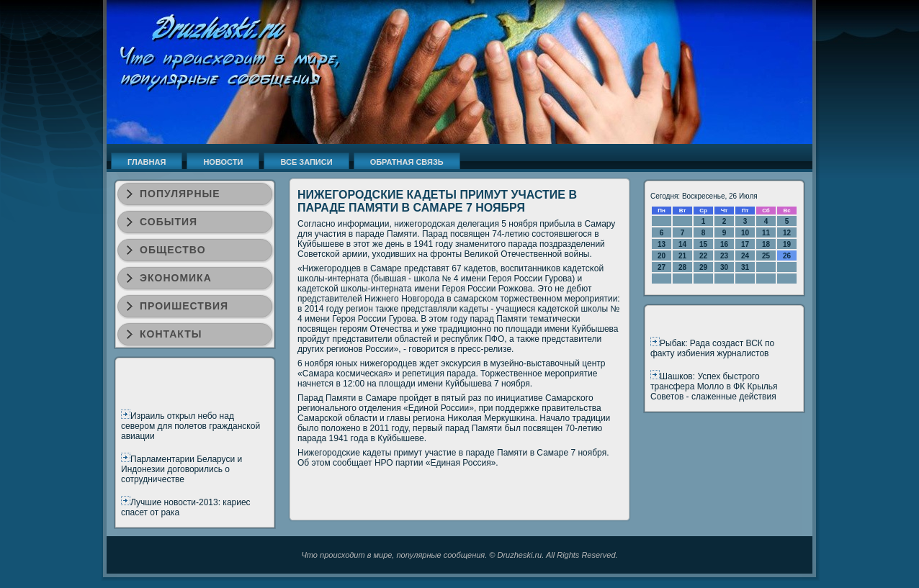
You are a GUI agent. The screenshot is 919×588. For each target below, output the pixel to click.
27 (662, 267)
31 (745, 267)
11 (766, 233)
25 (766, 256)
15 (703, 244)
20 (662, 256)
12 (787, 233)
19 (787, 244)
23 (724, 256)
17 (745, 244)
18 (766, 244)
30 (724, 267)
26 (787, 256)
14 (682, 244)
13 (662, 244)
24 (745, 256)
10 (745, 233)
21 (682, 256)
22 (703, 256)
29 (703, 267)
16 (724, 244)
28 (682, 267)
